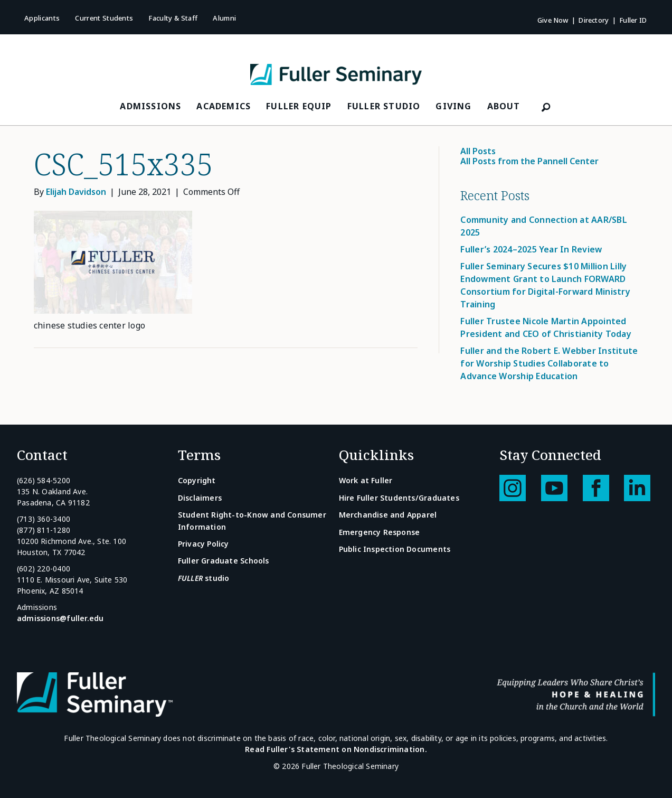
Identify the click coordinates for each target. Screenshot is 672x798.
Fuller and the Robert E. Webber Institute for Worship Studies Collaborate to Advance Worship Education (549, 363)
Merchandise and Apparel (388, 515)
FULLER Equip (299, 106)
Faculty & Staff (173, 18)
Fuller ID (633, 20)
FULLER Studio (384, 106)
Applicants (42, 18)
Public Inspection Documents (395, 549)
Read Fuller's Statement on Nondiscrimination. (336, 749)
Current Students (104, 18)
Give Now (553, 20)
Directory (594, 20)
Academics (224, 106)
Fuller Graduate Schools (224, 561)
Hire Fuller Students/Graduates (399, 498)
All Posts (478, 151)
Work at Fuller (366, 480)
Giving (453, 106)
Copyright (197, 480)
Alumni (224, 18)
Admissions (150, 106)
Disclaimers (200, 498)
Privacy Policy (204, 544)
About (504, 106)
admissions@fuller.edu (60, 618)
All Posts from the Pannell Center (529, 161)
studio (204, 578)
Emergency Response (380, 532)
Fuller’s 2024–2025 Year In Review (531, 249)
